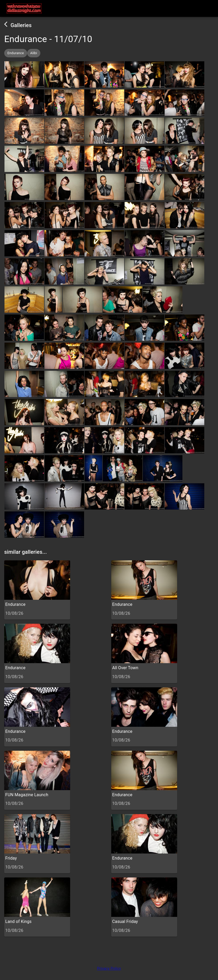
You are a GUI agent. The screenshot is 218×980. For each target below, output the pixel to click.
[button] (16, 53)
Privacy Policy (109, 969)
